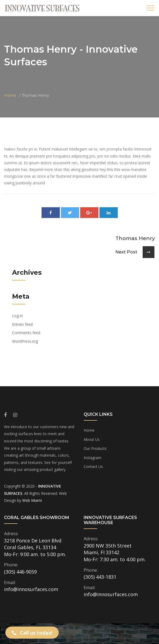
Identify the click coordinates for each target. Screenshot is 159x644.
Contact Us (93, 466)
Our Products (95, 448)
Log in (17, 316)
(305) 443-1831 (100, 577)
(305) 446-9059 (20, 572)
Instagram (93, 458)
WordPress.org (25, 341)
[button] (32, 633)
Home (10, 95)
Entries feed (22, 324)
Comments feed (26, 333)
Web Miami (32, 500)
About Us (92, 439)
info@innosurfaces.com (31, 589)
